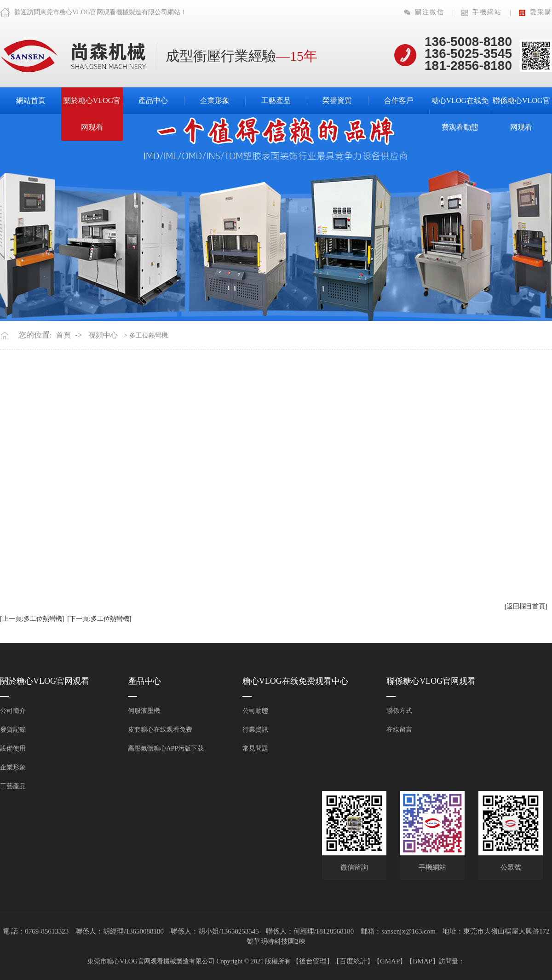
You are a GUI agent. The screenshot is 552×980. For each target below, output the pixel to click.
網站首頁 (31, 100)
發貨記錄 (13, 730)
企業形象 (215, 100)
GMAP (390, 961)
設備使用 (13, 748)
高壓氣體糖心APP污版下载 (166, 748)
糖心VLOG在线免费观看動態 (460, 114)
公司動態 (255, 711)
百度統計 (353, 961)
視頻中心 (103, 335)
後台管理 (313, 961)
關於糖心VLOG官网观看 (92, 114)
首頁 (63, 335)
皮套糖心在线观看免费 (160, 730)
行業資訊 (255, 730)
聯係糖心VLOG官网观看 (521, 114)
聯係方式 (399, 711)
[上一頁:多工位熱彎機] (32, 619)
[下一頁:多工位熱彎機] (99, 619)
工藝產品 (276, 100)
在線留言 (399, 730)
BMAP (423, 961)
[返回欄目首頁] (526, 606)
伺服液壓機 (144, 711)
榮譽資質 (337, 100)
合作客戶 (399, 100)
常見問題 (255, 748)
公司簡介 (13, 711)
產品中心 (153, 100)
